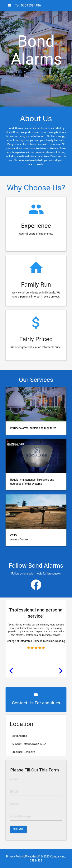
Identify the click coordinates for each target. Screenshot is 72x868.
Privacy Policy (15, 857)
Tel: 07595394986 (28, 5)
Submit (18, 829)
